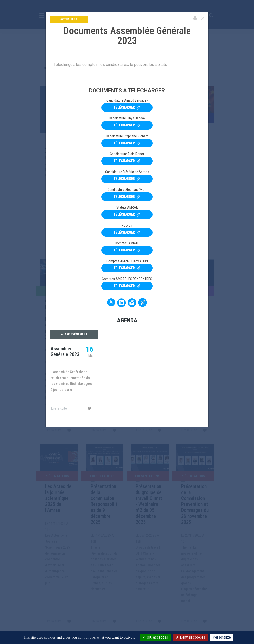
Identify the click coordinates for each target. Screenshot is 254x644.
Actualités (69, 19)
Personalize (222, 637)
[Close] (203, 18)
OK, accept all (155, 637)
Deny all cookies (190, 637)
